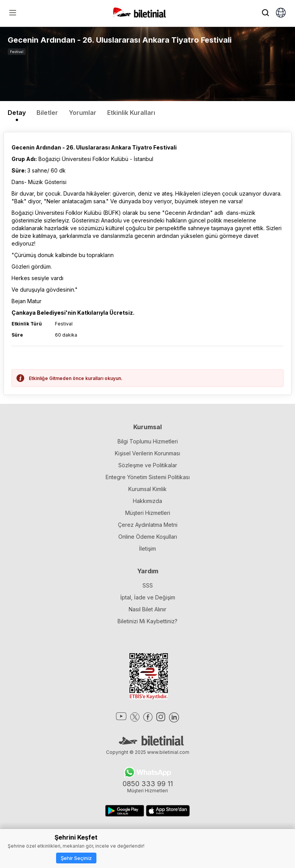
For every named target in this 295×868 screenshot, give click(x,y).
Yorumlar (83, 113)
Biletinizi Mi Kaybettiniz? (147, 621)
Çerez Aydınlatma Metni (148, 525)
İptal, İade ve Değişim (148, 597)
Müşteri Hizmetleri (148, 513)
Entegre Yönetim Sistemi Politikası (148, 477)
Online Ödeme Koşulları (148, 537)
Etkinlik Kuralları (131, 113)
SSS (148, 585)
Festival (17, 52)
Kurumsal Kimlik (147, 489)
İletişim (147, 549)
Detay (17, 113)
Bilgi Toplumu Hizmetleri (148, 441)
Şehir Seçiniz (76, 858)
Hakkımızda (147, 501)
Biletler (47, 113)
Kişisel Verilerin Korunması (147, 453)
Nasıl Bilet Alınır (147, 609)
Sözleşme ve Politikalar (148, 465)
